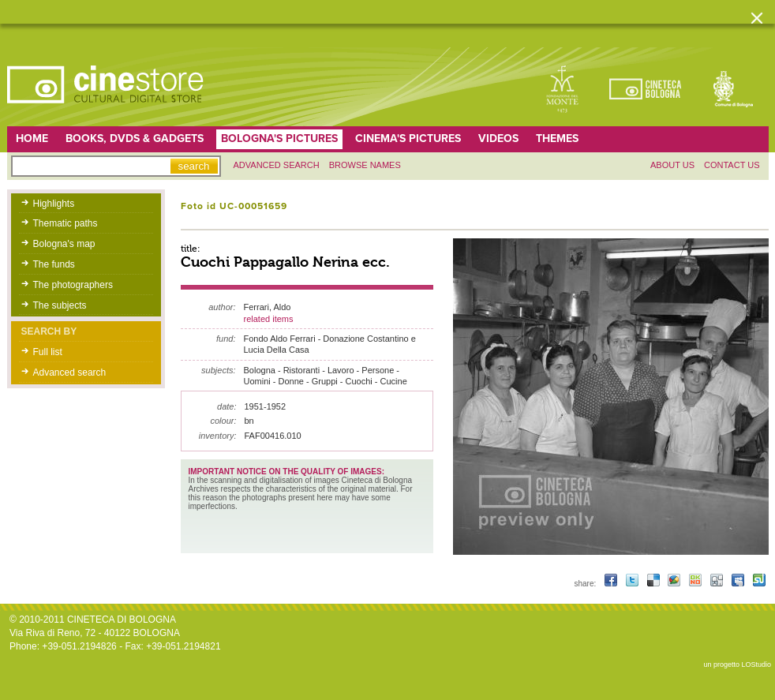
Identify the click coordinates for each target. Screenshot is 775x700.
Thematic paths (66, 223)
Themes (557, 139)
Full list (48, 352)
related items (269, 319)
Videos (498, 139)
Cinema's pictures (408, 139)
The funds (54, 264)
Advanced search (277, 165)
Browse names (365, 165)
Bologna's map (64, 244)
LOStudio (756, 664)
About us (672, 165)
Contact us (732, 165)
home (32, 139)
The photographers (73, 285)
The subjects (60, 305)
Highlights (54, 204)
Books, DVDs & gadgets (135, 139)
